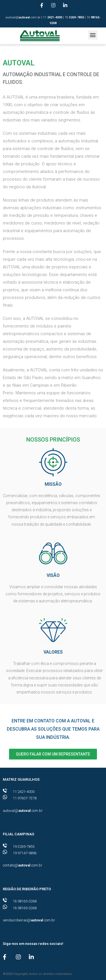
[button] (93, 35)
